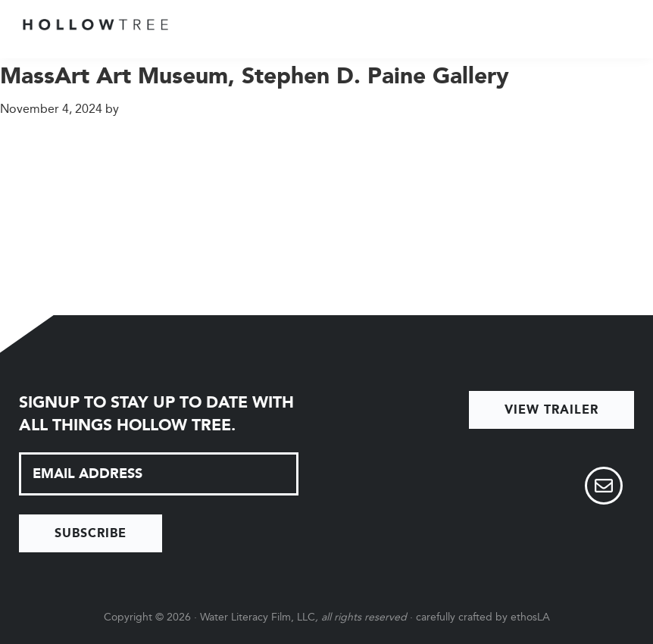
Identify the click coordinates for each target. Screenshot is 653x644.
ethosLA (530, 617)
